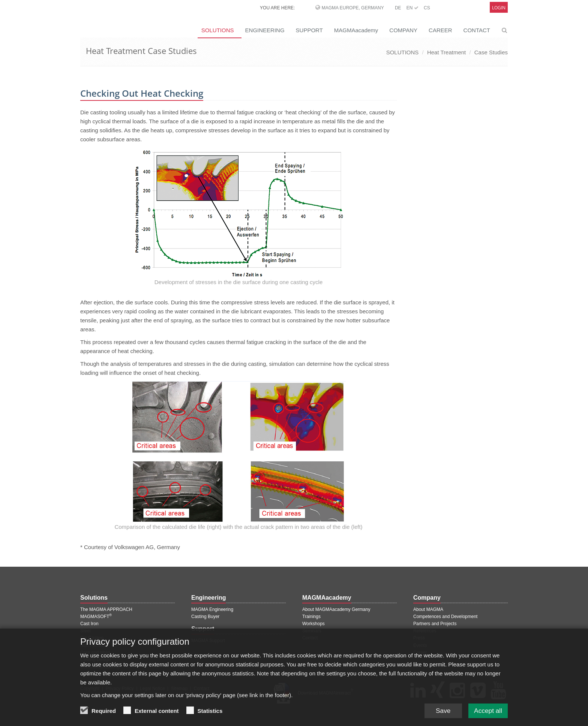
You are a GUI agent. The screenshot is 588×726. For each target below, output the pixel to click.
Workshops (313, 624)
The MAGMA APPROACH (106, 609)
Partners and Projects (435, 624)
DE (398, 8)
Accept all (487, 710)
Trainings (311, 617)
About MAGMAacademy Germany (336, 609)
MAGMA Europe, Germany (353, 8)
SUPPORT (309, 30)
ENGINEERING (265, 30)
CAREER (440, 30)
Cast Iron (89, 624)
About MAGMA (428, 609)
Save (440, 710)
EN (412, 8)
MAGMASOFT (96, 617)
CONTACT (477, 30)
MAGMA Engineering (212, 609)
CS (427, 8)
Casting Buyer (205, 617)
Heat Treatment (446, 52)
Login (499, 8)
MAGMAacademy (356, 30)
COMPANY (403, 30)
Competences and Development (445, 617)
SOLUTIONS (218, 30)
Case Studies (491, 52)
